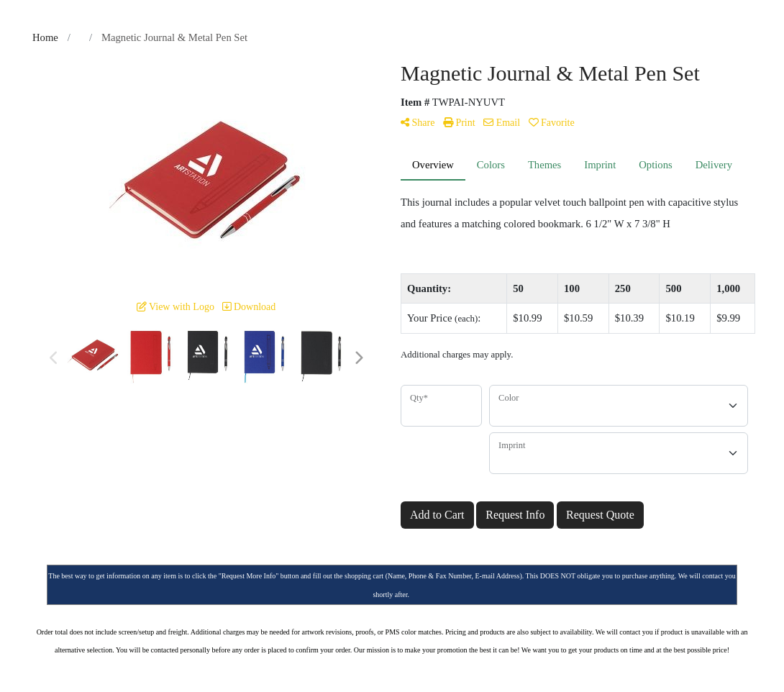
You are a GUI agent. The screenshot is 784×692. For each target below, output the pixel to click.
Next (358, 358)
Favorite (552, 123)
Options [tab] (655, 165)
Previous (54, 358)
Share (418, 123)
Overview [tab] (433, 165)
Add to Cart (437, 515)
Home (45, 37)
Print (459, 123)
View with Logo (176, 307)
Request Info (515, 515)
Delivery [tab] (714, 165)
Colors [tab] (491, 165)
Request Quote (600, 515)
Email (502, 123)
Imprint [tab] (600, 165)
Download (249, 307)
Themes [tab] (544, 165)
